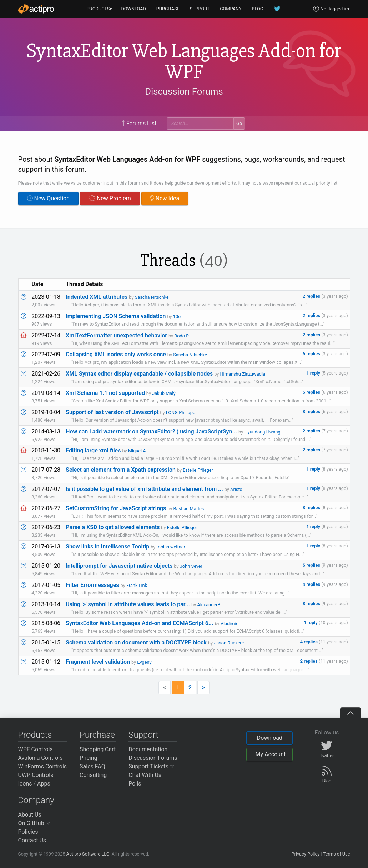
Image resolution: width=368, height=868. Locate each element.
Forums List (139, 123)
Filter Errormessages (92, 585)
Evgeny (144, 662)
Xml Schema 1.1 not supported (105, 393)
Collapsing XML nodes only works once (116, 354)
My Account (270, 754)
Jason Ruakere (229, 643)
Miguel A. (138, 451)
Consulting (93, 775)
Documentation (148, 749)
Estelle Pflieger (198, 470)
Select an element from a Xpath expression (121, 470)
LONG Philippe (181, 413)
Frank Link (137, 585)
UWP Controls (36, 775)
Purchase (97, 735)
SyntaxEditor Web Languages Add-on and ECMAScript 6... (139, 623)
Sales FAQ (92, 766)
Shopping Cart (98, 749)
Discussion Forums (184, 91)
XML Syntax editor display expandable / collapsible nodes (139, 374)
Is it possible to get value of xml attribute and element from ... (144, 489)
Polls (135, 784)
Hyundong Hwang (262, 432)
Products (35, 735)
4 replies (312, 584)
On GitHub (34, 823)
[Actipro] (36, 9)
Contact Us (32, 840)
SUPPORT (200, 9)
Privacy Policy (305, 854)
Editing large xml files (93, 450)
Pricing (89, 758)
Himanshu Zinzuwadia (243, 374)
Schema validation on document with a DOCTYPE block (136, 643)
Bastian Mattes (189, 509)
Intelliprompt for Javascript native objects (119, 566)
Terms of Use (337, 854)
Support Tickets (151, 766)
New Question (49, 198)
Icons (25, 784)
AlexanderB (209, 605)
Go (239, 123)
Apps (44, 784)
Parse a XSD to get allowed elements (113, 527)
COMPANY (231, 9)
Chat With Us (145, 775)
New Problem (110, 198)
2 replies (312, 296)
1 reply (314, 373)
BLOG (258, 9)
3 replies (312, 412)
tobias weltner (171, 547)
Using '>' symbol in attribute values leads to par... (128, 604)
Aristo (236, 489)
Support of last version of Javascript (112, 412)
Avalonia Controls (41, 758)
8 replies (312, 604)
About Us (30, 815)
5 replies (312, 392)
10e (177, 317)
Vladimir (229, 624)
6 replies (312, 354)
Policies (28, 832)
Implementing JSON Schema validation (116, 316)
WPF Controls (36, 749)
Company (36, 800)
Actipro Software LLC (88, 854)
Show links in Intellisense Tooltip (107, 546)
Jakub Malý (164, 393)
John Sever (191, 566)
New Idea (165, 198)
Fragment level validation (98, 662)
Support (143, 735)
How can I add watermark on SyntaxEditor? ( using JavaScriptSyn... (151, 432)
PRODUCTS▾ (100, 9)
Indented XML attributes (97, 297)
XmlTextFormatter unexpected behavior (116, 335)
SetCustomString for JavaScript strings (116, 508)
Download (270, 738)
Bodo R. (182, 336)
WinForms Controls (43, 766)
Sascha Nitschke (152, 297)
